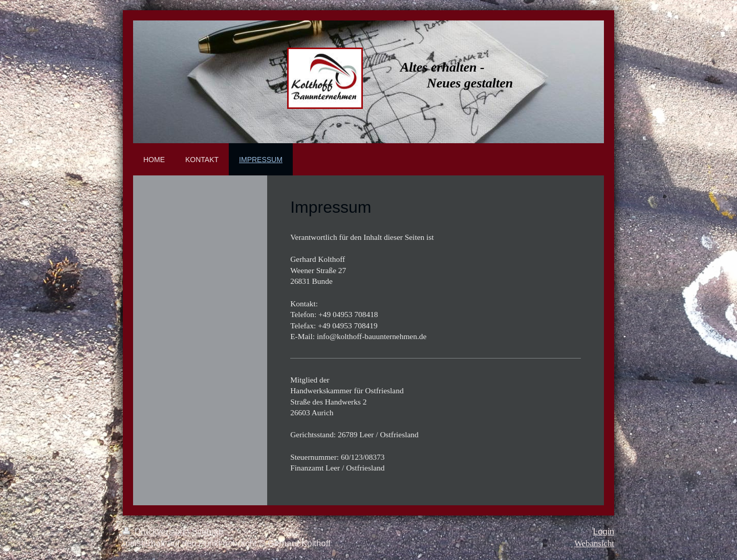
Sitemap (207, 532)
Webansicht (594, 543)
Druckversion (155, 532)
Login (604, 532)
